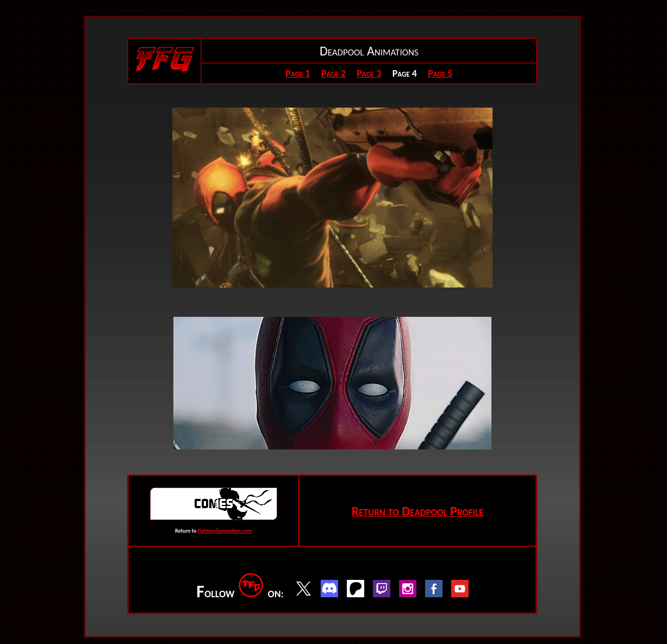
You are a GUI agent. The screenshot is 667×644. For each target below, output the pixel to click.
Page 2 (333, 73)
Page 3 (369, 73)
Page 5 (440, 73)
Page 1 (298, 73)
